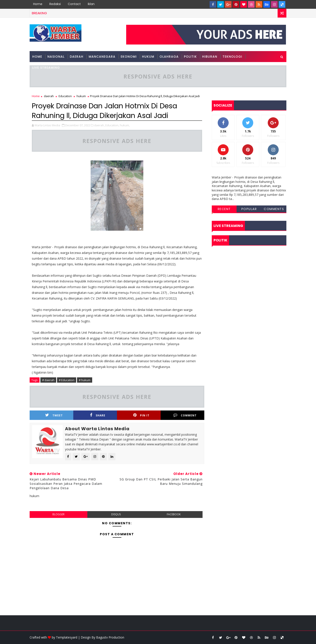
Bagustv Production (110, 637)
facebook (174, 514)
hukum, (125, 125)
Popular (249, 209)
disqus (116, 514)
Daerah (77, 57)
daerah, (99, 125)
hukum (148, 57)
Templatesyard (67, 637)
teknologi (232, 57)
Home (38, 4)
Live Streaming (46, 68)
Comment (185, 415)
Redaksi (55, 4)
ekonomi (129, 57)
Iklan (91, 4)
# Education (67, 380)
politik (190, 57)
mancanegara (102, 57)
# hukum (85, 380)
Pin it (141, 415)
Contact (74, 4)
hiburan (210, 57)
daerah (49, 96)
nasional (56, 57)
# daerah (48, 380)
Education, (112, 125)
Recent (224, 209)
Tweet (54, 415)
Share (98, 415)
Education (65, 96)
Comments (274, 209)
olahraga (169, 57)
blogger (58, 514)
